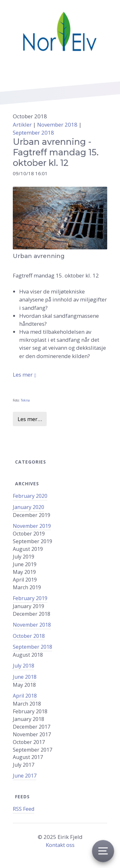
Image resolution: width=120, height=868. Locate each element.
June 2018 (25, 677)
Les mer (23, 375)
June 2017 (25, 776)
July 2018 (24, 666)
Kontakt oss (60, 845)
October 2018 (29, 636)
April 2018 (25, 696)
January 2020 (28, 507)
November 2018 (32, 625)
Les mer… (30, 419)
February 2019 (30, 598)
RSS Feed (24, 809)
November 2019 (32, 526)
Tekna (25, 400)
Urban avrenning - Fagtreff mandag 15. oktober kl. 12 (56, 152)
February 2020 (30, 496)
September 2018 (33, 133)
